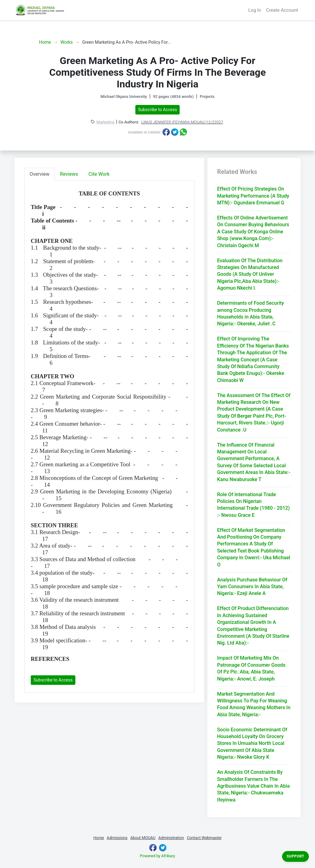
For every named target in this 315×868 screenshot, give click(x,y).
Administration (171, 838)
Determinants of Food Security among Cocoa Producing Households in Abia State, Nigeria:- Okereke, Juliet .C (251, 313)
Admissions (117, 838)
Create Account (282, 10)
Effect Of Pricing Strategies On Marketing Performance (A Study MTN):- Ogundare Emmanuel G (253, 196)
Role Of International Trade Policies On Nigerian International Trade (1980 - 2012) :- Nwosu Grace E (253, 505)
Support (295, 856)
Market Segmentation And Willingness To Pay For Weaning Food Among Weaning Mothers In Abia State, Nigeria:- (254, 704)
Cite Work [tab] (99, 174)
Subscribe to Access (158, 110)
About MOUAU (143, 838)
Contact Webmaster (204, 838)
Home (45, 42)
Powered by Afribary (157, 856)
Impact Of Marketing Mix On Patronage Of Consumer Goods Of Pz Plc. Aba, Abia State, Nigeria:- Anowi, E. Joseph (251, 668)
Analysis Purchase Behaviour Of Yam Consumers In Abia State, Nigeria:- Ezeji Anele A (252, 587)
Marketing (105, 122)
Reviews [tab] (69, 174)
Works (66, 42)
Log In (255, 10)
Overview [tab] (40, 174)
